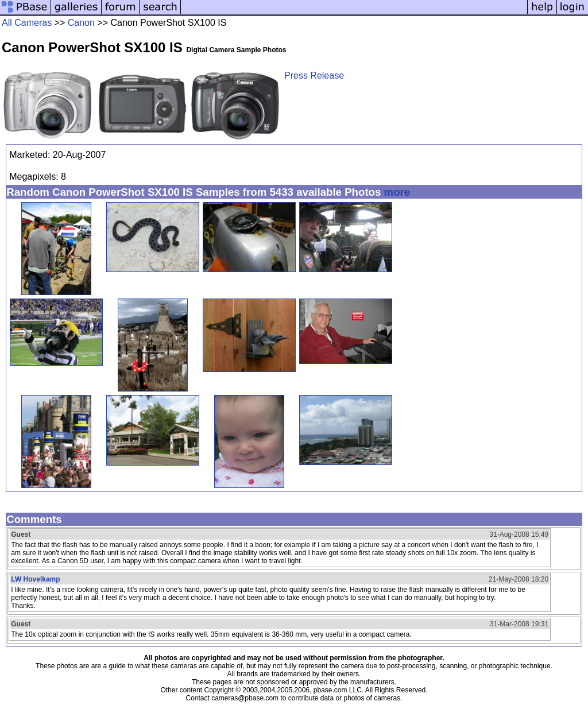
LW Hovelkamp (35, 579)
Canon (81, 23)
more (397, 192)
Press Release (314, 75)
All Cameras (27, 23)
